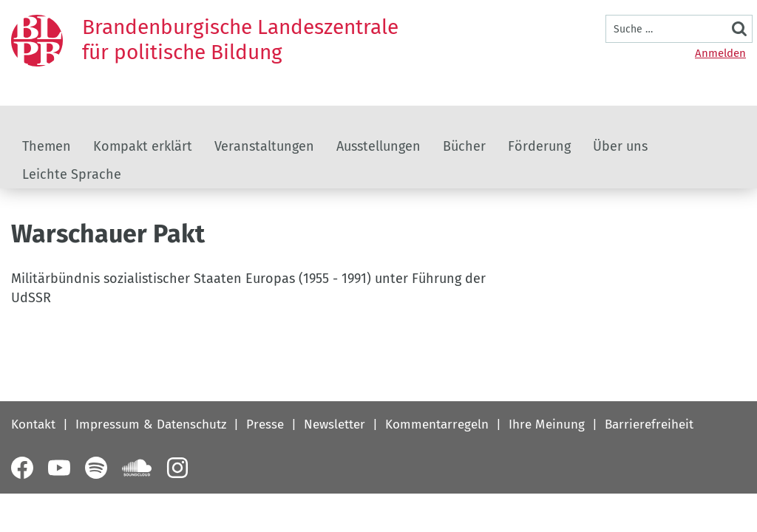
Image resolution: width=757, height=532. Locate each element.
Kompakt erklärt (143, 146)
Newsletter (335, 424)
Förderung (539, 146)
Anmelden (720, 53)
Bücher (464, 146)
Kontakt (33, 424)
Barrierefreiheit (649, 424)
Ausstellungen (378, 146)
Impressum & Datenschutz (151, 424)
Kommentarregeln (437, 424)
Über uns (620, 146)
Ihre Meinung (547, 424)
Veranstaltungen (264, 146)
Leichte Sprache (72, 174)
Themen (47, 146)
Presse (265, 424)
